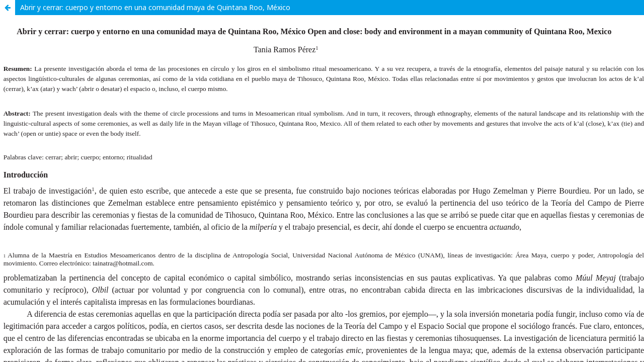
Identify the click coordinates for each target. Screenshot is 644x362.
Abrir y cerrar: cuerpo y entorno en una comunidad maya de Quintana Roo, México (155, 7)
